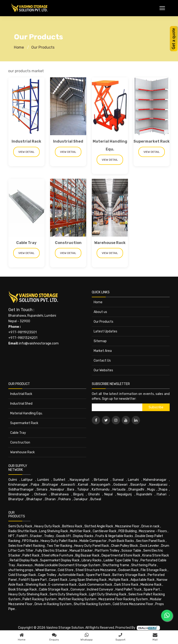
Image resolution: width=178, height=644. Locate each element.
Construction (68, 243)
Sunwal (118, 480)
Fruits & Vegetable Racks (114, 536)
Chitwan (40, 494)
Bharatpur (16, 499)
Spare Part (152, 589)
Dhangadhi (136, 489)
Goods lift (64, 536)
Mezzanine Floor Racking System (123, 599)
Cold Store (66, 570)
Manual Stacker (81, 551)
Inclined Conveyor (100, 589)
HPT (11, 536)
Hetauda (119, 489)
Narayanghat (80, 480)
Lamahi (133, 480)
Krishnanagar (18, 485)
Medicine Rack (151, 585)
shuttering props (21, 570)
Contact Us (102, 361)
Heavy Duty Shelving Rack (28, 594)
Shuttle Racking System (92, 604)
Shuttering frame (116, 565)
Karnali (83, 485)
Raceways (25, 565)
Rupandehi (144, 494)
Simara (42, 489)
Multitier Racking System (78, 599)
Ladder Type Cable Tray (121, 560)
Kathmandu (101, 489)
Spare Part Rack (98, 575)
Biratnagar (50, 485)
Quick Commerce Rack (95, 585)
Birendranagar (19, 494)
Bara (71, 489)
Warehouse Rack (110, 243)
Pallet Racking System (40, 599)
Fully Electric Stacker (51, 551)
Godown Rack (128, 570)
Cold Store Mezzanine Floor (133, 604)
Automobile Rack (71, 575)
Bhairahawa (60, 494)
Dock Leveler (149, 546)
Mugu (151, 489)
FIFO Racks (30, 541)
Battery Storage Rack (129, 575)
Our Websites (103, 370)
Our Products (43, 47)
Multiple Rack (119, 580)
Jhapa (163, 489)
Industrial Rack (26, 141)
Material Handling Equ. (26, 413)
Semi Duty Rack (20, 526)
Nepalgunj (124, 494)
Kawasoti (68, 485)
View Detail (26, 152)
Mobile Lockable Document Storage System (68, 565)
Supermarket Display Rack (60, 560)
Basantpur (138, 485)
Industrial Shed (68, 141)
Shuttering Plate (144, 565)
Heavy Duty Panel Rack (92, 546)
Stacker (36, 536)
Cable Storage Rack (54, 589)
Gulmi (13, 480)
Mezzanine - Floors (153, 531)
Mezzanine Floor (127, 526)
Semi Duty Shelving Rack (68, 594)
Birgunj (78, 494)
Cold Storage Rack (22, 575)
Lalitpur (27, 480)
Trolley (49, 536)
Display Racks (83, 536)
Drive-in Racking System (53, 604)
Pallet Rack (31, 555)
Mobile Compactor (93, 541)
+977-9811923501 (22, 332)
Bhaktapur (34, 499)
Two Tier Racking (59, 546)
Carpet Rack (58, 580)
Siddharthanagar (21, 489)
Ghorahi (94, 494)
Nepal (108, 494)
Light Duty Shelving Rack (108, 594)
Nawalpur (57, 489)
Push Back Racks (121, 541)
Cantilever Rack (105, 531)
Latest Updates (105, 331)
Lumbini (43, 480)
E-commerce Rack (62, 585)
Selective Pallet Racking (27, 546)
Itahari (162, 494)
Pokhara (65, 499)
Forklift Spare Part (33, 580)
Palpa (35, 485)
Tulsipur (83, 489)
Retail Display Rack (24, 560)
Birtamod (101, 480)
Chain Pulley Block (124, 546)
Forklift (22, 536)
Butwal (96, 499)
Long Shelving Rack (54, 531)
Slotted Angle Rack (99, 526)
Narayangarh (101, 485)
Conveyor (78, 589)
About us (100, 312)
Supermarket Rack (152, 141)
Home (19, 47)
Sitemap (100, 341)
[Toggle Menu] (162, 8)
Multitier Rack (80, 531)
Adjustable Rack (143, 580)
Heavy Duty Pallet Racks (59, 541)
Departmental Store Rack (121, 555)
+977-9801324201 (23, 338)
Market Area (103, 351)
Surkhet (59, 480)
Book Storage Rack (23, 589)
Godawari (120, 485)
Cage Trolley (47, 575)
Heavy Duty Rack (47, 526)
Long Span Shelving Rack (88, 580)
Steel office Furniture (57, 555)
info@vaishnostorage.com (39, 343)
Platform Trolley (107, 551)
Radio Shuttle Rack (23, 531)
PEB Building (128, 531)
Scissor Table (131, 551)
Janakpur (81, 499)
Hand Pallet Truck (129, 589)
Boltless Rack (72, 526)
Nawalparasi (158, 485)
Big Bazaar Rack (87, 555)
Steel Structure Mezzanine (96, 570)
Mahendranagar (155, 480)
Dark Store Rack (126, 585)
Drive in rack (150, 526)
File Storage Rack (154, 570)
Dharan (50, 499)
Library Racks (92, 560)
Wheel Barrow (46, 570)
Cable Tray (26, 243)
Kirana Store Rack (156, 555)
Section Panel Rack (151, 541)
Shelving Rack (36, 585)
